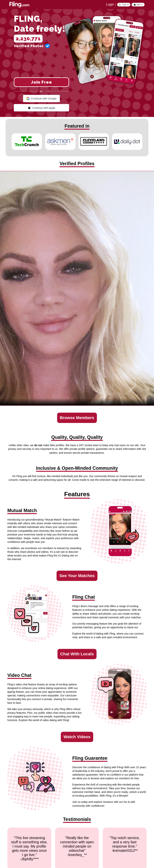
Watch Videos (77, 737)
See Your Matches (77, 576)
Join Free (41, 82)
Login (110, 4)
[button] (124, 5)
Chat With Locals (77, 654)
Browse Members (77, 418)
